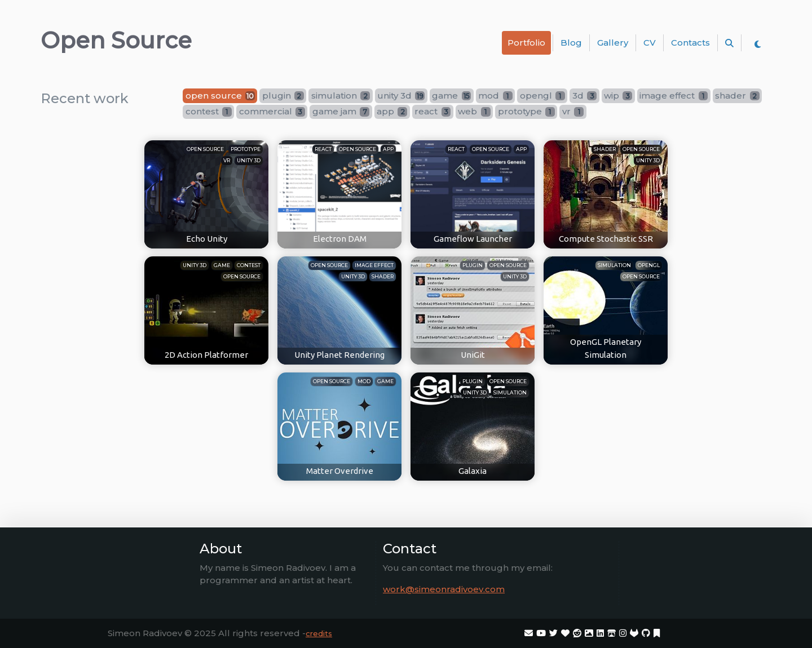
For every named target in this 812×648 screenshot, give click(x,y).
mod (364, 381)
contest (249, 265)
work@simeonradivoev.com (444, 589)
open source (205, 149)
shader (605, 149)
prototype (246, 149)
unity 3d (249, 160)
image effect (374, 265)
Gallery (613, 43)
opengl (649, 265)
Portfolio (526, 43)
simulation (614, 265)
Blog (571, 43)
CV (650, 43)
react (323, 149)
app (388, 149)
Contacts (690, 43)
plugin (473, 265)
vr (227, 160)
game (222, 265)
